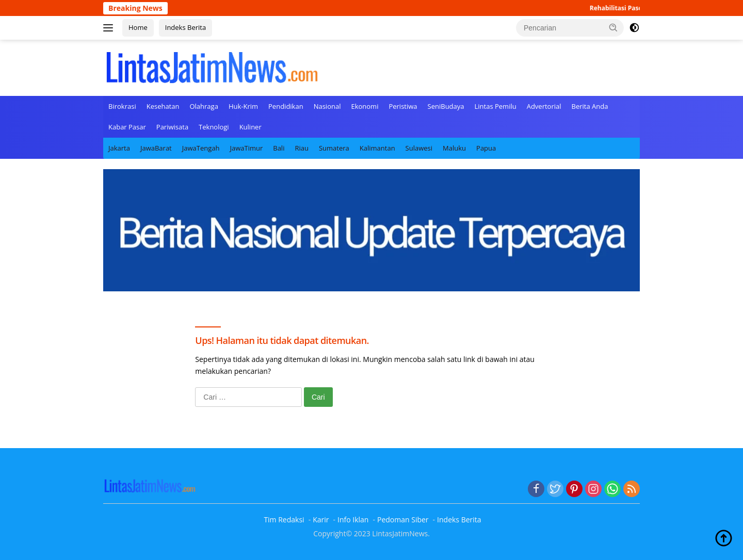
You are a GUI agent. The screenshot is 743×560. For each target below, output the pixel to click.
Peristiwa (403, 106)
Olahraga (204, 106)
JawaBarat (156, 148)
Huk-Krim (243, 106)
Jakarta (119, 148)
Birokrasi (122, 106)
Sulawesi (419, 148)
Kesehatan (163, 106)
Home (138, 27)
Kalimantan (377, 148)
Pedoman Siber (403, 520)
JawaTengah (201, 148)
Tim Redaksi (284, 520)
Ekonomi (365, 106)
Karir (321, 520)
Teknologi (214, 127)
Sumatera (334, 148)
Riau (302, 148)
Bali (279, 148)
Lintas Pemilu (496, 106)
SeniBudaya (446, 106)
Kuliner (251, 127)
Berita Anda (590, 106)
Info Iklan (353, 520)
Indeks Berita (185, 27)
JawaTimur (246, 148)
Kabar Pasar (127, 127)
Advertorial (544, 106)
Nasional (327, 106)
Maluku (454, 148)
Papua (486, 148)
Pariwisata (172, 127)
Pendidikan (286, 106)
